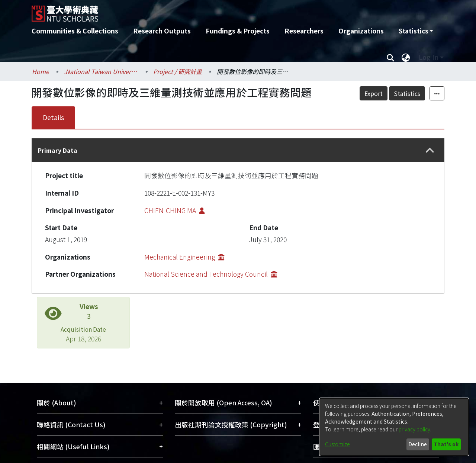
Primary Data (58, 150)
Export (374, 93)
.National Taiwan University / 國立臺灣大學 (101, 71)
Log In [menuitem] (429, 57)
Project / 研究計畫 (178, 71)
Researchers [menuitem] (304, 31)
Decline (418, 444)
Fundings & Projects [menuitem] (238, 31)
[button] (430, 150)
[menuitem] (416, 31)
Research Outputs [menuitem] (162, 31)
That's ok (446, 444)
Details (53, 117)
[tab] (238, 150)
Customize (337, 444)
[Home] (198, 11)
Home (41, 71)
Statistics (407, 93)
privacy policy (414, 429)
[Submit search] (390, 57)
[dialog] (394, 427)
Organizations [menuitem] (361, 31)
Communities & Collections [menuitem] (75, 31)
